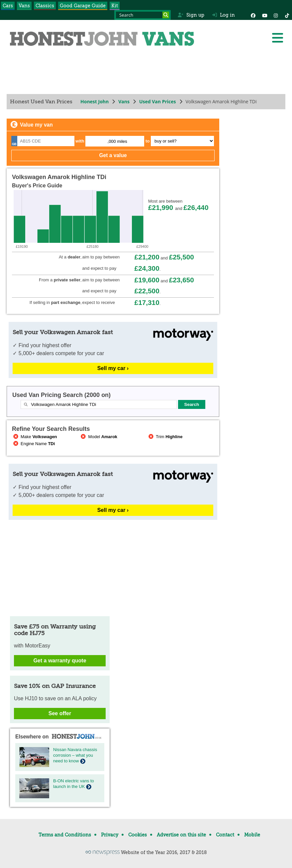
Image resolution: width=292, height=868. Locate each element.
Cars (8, 6)
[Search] (166, 15)
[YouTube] (264, 15)
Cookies (138, 835)
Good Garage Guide (83, 6)
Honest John (95, 101)
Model (98, 437)
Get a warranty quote (60, 661)
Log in (224, 15)
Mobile (252, 835)
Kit (115, 6)
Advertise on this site (181, 835)
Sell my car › (113, 368)
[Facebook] (253, 15)
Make (35, 437)
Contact (225, 835)
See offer (60, 713)
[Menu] (277, 38)
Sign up (191, 15)
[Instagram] (276, 15)
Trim (165, 437)
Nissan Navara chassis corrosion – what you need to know (75, 755)
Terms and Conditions (65, 835)
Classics (45, 6)
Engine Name (33, 444)
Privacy (110, 835)
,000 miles (117, 141)
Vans (24, 6)
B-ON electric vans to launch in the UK (74, 784)
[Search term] (143, 15)
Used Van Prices (158, 101)
